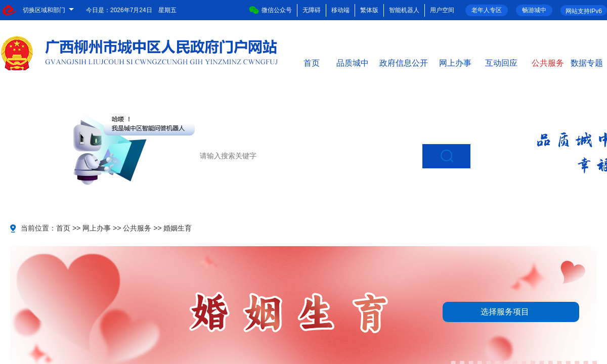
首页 (312, 62)
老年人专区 (487, 10)
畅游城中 (534, 10)
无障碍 (312, 10)
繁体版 (369, 10)
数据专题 (587, 62)
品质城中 (353, 62)
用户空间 (442, 10)
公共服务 (548, 62)
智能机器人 (404, 10)
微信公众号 (270, 10)
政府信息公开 (404, 62)
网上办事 (455, 62)
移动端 (340, 10)
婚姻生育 (178, 228)
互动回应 (501, 62)
